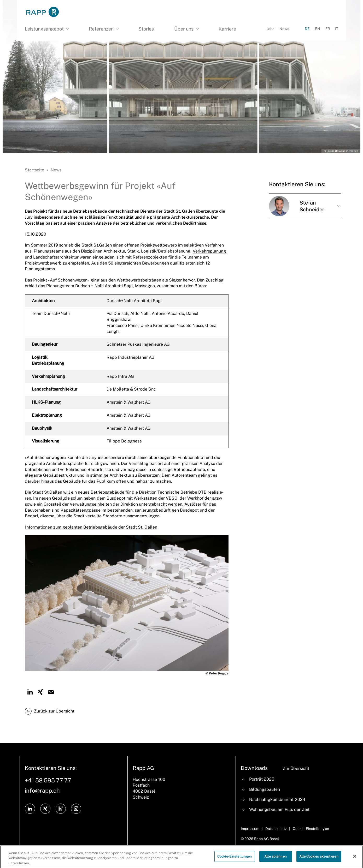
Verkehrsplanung (209, 251)
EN (318, 29)
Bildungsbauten (265, 789)
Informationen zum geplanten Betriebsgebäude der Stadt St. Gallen (91, 527)
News (284, 29)
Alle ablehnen (276, 860)
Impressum (250, 829)
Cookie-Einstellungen (235, 860)
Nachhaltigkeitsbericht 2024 (277, 800)
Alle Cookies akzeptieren (319, 860)
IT (337, 29)
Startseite (34, 170)
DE (307, 29)
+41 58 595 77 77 (48, 780)
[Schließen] (355, 860)
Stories (146, 29)
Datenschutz (276, 829)
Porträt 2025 (262, 779)
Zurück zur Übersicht (54, 711)
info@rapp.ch (42, 791)
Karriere (227, 29)
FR (328, 29)
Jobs (271, 29)
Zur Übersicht (296, 768)
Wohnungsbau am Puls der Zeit (279, 809)
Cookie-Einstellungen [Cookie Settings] (311, 829)
